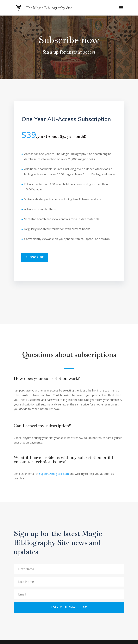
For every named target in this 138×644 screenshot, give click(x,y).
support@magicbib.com (54, 474)
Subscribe (35, 257)
